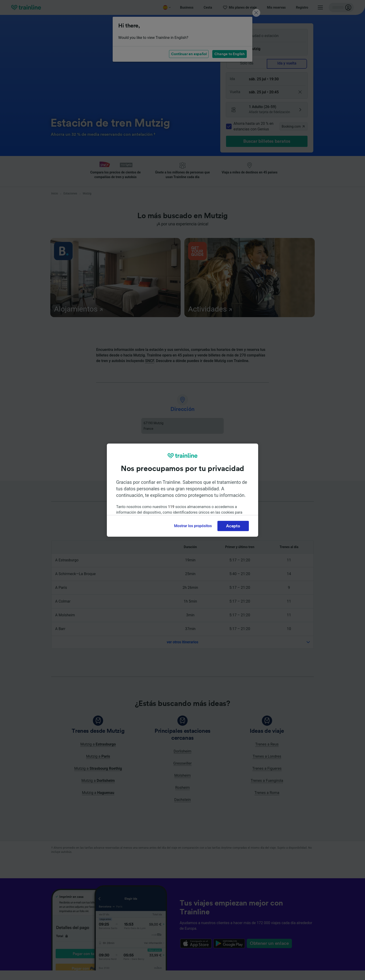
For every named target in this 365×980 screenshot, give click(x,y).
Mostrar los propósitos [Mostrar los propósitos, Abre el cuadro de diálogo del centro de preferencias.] (193, 526)
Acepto (233, 526)
